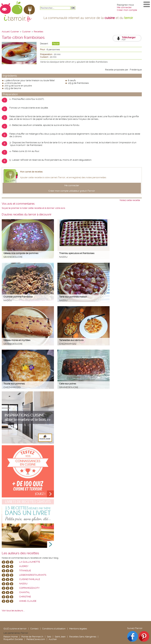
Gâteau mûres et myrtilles (17, 340)
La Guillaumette (30, 562)
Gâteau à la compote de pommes (21, 253)
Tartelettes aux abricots (71, 340)
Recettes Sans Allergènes (83, 637)
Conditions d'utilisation (54, 629)
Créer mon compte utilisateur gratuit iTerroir (72, 191)
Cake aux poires (68, 384)
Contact (34, 629)
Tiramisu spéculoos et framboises (77, 253)
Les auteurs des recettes (20, 553)
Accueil (6, 32)
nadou (63, 257)
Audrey (24, 566)
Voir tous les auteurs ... (13, 611)
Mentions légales (78, 629)
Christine (25, 597)
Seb (49, 637)
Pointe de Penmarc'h (32, 637)
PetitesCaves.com (36, 639)
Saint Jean (60, 637)
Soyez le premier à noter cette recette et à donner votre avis (33, 208)
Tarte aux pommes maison (73, 297)
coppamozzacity (29, 588)
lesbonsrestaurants (33, 575)
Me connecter (124, 7)
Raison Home (11, 637)
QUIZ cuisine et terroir (15, 629)
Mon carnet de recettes (31, 172)
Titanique (25, 571)
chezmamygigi (68, 344)
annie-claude (28, 601)
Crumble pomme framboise (18, 297)
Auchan (53, 639)
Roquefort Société (13, 639)
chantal (25, 592)
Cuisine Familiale (30, 579)
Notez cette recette (130, 200)
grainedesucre (13, 257)
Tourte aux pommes (14, 384)
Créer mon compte (127, 10)
